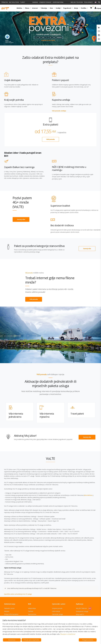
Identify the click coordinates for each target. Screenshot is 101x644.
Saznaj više (87, 249)
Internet (36, 8)
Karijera (7, 611)
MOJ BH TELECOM (77, 2)
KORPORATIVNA (58, 2)
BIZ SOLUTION (14, 2)
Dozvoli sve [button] (12, 640)
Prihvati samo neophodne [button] (31, 640)
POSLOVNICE (88, 2)
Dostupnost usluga (82, 611)
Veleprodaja (32, 608)
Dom (52, 8)
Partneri (31, 611)
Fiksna (28, 8)
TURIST (23, 2)
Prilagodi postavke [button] (88, 640)
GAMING (35, 2)
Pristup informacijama (11, 614)
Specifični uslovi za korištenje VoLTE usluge (18, 594)
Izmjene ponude (57, 608)
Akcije (77, 8)
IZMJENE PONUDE (45, 2)
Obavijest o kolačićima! (68, 634)
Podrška (84, 8)
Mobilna (20, 8)
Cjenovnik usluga (57, 614)
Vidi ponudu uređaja (59, 111)
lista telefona (88, 495)
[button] (91, 7)
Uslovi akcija (56, 611)
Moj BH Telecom (84, 608)
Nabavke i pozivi (9, 608)
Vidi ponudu (50, 139)
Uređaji (59, 8)
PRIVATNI (5, 2)
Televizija (45, 8)
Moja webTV (80, 614)
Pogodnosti (68, 8)
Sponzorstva (32, 614)
